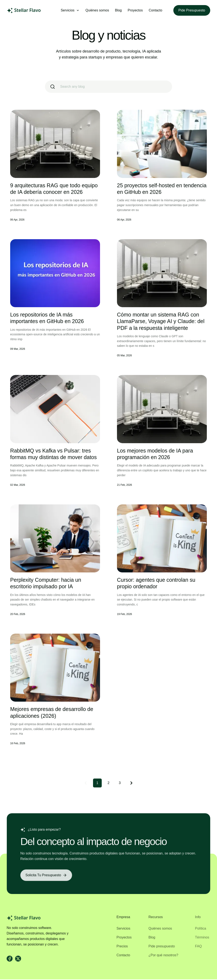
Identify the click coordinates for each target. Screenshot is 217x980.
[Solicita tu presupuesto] (46, 878)
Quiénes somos (97, 10)
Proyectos (135, 10)
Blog (118, 10)
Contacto (156, 10)
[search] (108, 87)
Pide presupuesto (192, 10)
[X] (16, 959)
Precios (120, 947)
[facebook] (8, 959)
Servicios (121, 929)
